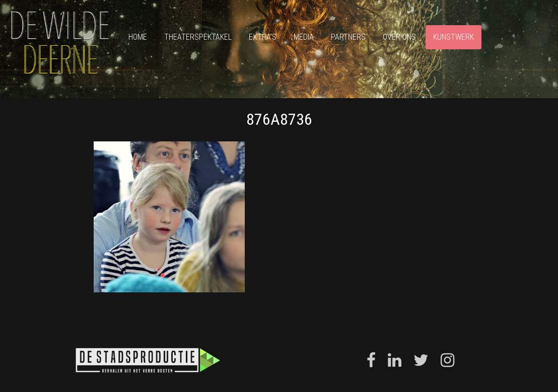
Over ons (399, 37)
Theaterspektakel (198, 37)
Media (304, 37)
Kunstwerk (454, 37)
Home (138, 37)
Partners (348, 37)
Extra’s (263, 37)
